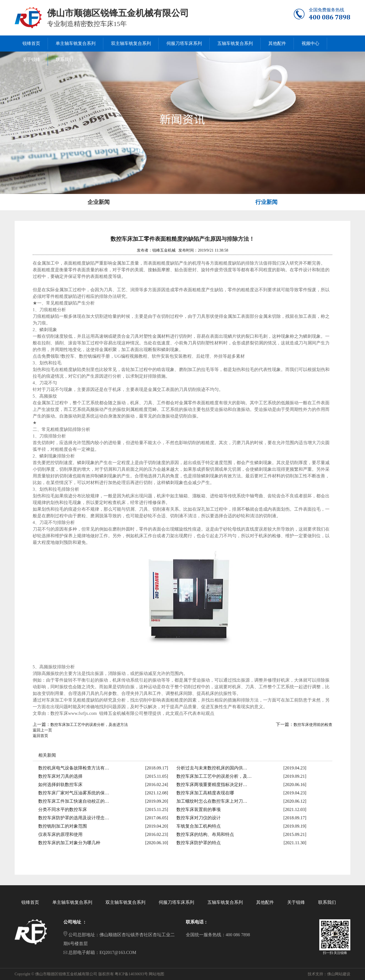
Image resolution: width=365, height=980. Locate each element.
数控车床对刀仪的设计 (199, 818)
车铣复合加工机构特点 (199, 826)
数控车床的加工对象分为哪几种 (69, 843)
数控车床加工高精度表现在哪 (205, 793)
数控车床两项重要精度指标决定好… (212, 785)
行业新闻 (266, 202)
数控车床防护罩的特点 (199, 843)
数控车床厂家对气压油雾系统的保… (74, 793)
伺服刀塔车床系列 (176, 902)
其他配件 (265, 902)
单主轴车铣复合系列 (72, 902)
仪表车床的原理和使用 (60, 834)
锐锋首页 (30, 902)
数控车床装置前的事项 (199, 809)
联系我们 (327, 902)
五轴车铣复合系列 (225, 902)
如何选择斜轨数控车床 (60, 785)
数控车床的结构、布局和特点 (205, 834)
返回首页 (40, 736)
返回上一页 (42, 730)
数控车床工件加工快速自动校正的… (74, 801)
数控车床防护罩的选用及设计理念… (74, 818)
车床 (50, 700)
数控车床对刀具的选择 (60, 776)
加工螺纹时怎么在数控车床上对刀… (212, 801)
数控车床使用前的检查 (313, 725)
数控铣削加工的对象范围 (63, 826)
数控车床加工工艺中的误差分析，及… (214, 776)
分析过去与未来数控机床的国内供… (212, 768)
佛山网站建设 (339, 974)
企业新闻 (99, 202)
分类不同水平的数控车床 (63, 809)
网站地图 (156, 974)
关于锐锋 (296, 902)
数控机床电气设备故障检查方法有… (74, 768)
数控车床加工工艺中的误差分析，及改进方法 (89, 725)
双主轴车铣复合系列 (125, 902)
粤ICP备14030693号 (131, 974)
